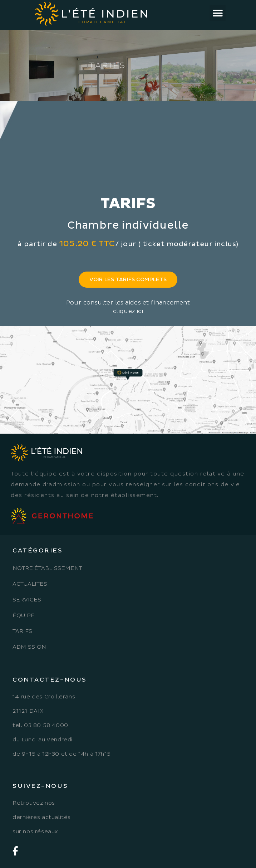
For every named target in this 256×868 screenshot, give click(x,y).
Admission (29, 647)
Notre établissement (47, 568)
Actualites (30, 584)
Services (27, 600)
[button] (218, 13)
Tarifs (22, 631)
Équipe (24, 616)
